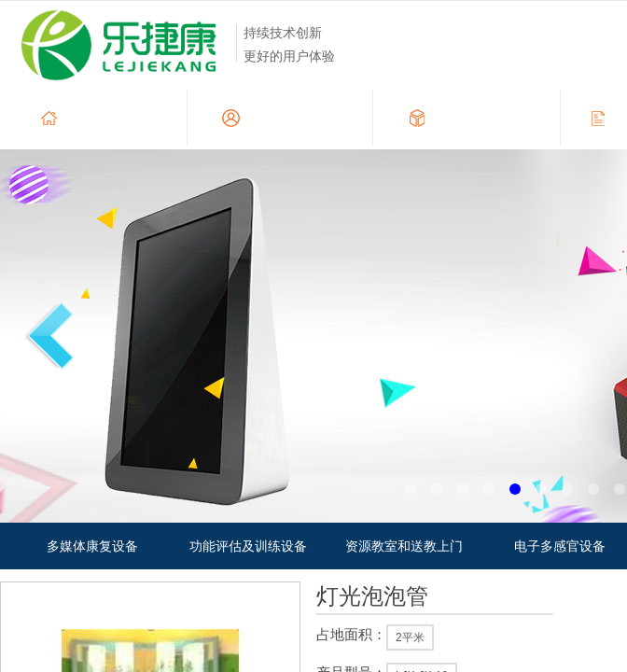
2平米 (410, 637)
